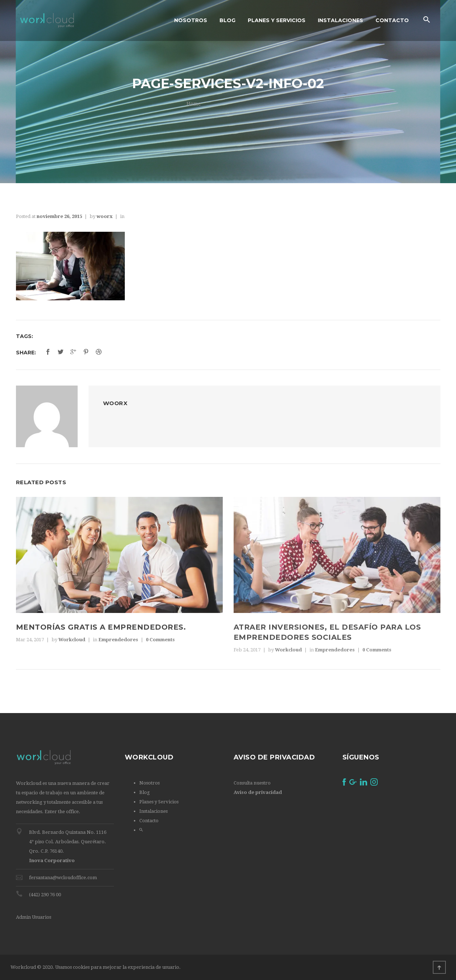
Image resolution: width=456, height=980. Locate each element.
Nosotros (149, 783)
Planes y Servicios (159, 802)
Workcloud (72, 640)
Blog (145, 792)
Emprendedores (118, 640)
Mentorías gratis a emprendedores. (101, 627)
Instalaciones (153, 811)
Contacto (149, 821)
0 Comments (160, 640)
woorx (104, 216)
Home (194, 104)
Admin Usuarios (34, 917)
